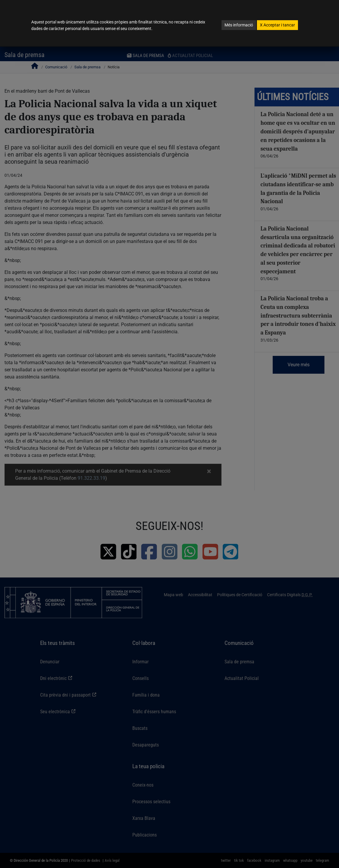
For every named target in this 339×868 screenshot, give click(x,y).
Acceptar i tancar (277, 25)
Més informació (239, 25)
